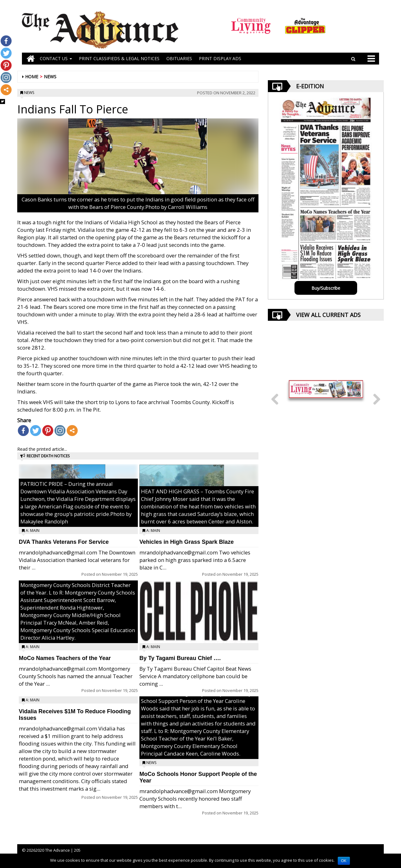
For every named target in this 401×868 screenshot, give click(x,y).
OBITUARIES (179, 58)
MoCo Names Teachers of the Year (65, 658)
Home (32, 77)
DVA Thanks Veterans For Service (64, 542)
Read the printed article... (42, 449)
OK (344, 861)
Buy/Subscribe (326, 288)
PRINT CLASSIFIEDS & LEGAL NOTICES (119, 58)
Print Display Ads (220, 58)
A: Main (33, 530)
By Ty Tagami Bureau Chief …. (180, 658)
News (50, 77)
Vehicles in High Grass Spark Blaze (187, 542)
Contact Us (56, 58)
